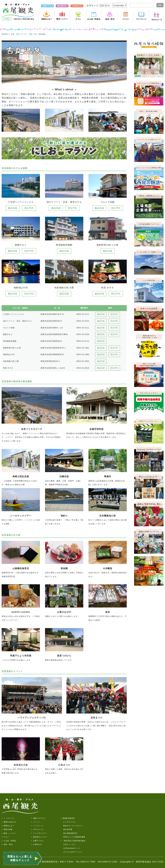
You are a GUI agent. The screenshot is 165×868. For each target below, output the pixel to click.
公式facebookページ (70, 848)
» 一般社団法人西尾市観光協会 (73, 841)
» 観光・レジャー (9, 833)
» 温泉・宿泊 (7, 844)
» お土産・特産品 (9, 841)
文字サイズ (93, 6)
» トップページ (8, 818)
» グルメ (5, 837)
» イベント (36, 822)
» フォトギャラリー (39, 833)
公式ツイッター (68, 844)
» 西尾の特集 (7, 829)
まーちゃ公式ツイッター (72, 852)
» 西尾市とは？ (8, 826)
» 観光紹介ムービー (39, 837)
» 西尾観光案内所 (68, 818)
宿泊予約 (29, 208)
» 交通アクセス (37, 841)
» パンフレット (37, 826)
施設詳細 (13, 208)
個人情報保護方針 (69, 833)
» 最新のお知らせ (9, 822)
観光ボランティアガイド (72, 826)
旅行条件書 (66, 829)
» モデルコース (37, 829)
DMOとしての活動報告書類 (73, 837)
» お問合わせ (37, 844)
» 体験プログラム (38, 818)
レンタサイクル (68, 822)
